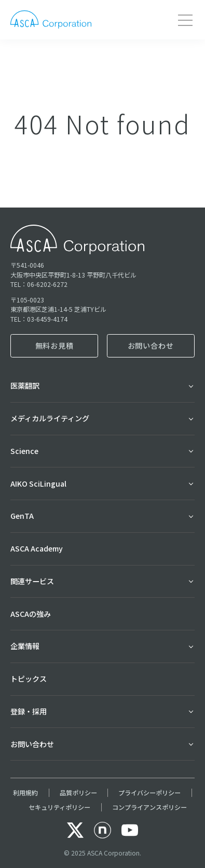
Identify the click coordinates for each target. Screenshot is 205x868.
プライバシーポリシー (149, 793)
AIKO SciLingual (38, 484)
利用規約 (25, 793)
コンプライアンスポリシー (149, 807)
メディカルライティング (50, 418)
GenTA (22, 516)
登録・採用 (29, 711)
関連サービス (32, 581)
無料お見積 (54, 346)
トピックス (29, 679)
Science (24, 451)
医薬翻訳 (25, 385)
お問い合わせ (151, 346)
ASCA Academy (37, 548)
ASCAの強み (31, 614)
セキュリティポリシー (59, 807)
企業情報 (25, 646)
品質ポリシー (78, 793)
